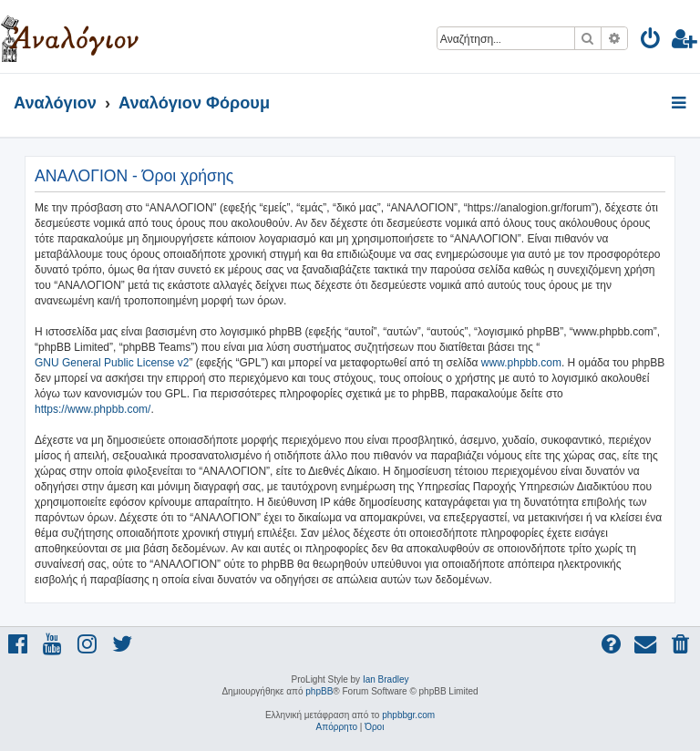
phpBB (319, 691)
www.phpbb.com (521, 363)
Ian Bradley (386, 679)
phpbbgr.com (408, 715)
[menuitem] (651, 41)
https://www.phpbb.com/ (93, 409)
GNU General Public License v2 (112, 363)
